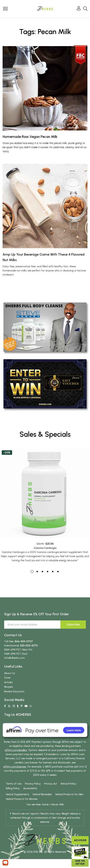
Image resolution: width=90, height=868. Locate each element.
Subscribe (73, 624)
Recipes (9, 687)
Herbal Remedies (42, 794)
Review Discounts (14, 691)
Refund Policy (68, 784)
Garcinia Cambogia (45, 562)
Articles (8, 682)
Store (7, 678)
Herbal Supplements (18, 794)
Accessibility (30, 788)
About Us (10, 673)
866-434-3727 (24, 641)
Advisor (80, 840)
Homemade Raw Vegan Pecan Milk (30, 137)
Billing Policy (13, 788)
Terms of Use (14, 784)
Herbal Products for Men (69, 794)
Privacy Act (51, 784)
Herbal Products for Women (22, 799)
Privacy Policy (33, 784)
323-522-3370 (29, 646)
